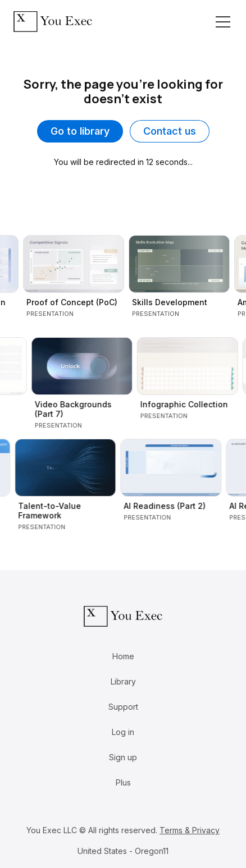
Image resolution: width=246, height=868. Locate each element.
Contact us (170, 131)
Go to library (80, 131)
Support (123, 707)
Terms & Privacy (190, 830)
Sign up (123, 757)
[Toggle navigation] (223, 22)
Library (123, 681)
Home (123, 656)
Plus (123, 782)
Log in (123, 732)
